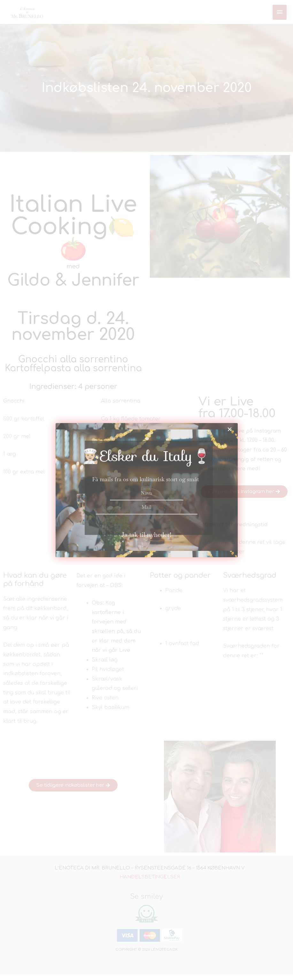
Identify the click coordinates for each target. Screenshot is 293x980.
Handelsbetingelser (150, 882)
